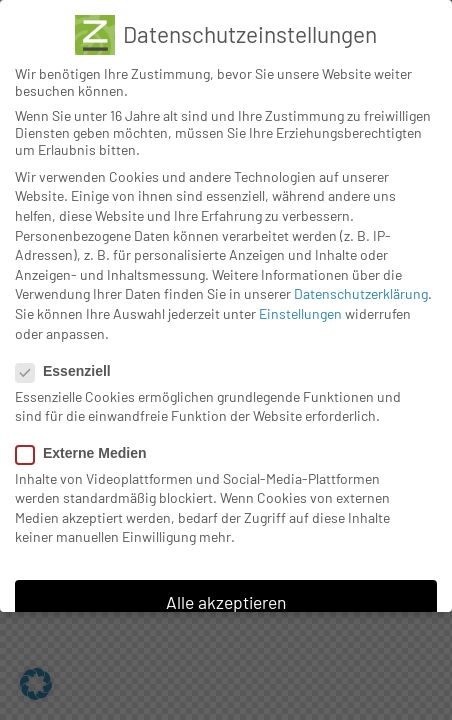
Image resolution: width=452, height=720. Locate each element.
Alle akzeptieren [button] (226, 602)
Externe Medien (89, 453)
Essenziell (71, 371)
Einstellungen (300, 313)
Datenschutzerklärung (361, 293)
